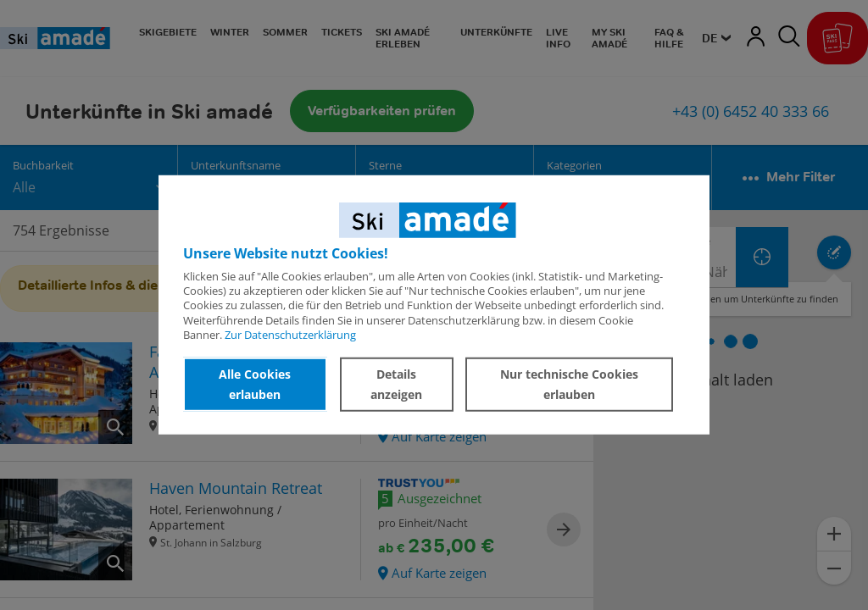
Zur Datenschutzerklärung (290, 335)
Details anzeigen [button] (396, 384)
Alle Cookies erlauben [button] (255, 384)
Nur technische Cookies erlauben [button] (569, 384)
